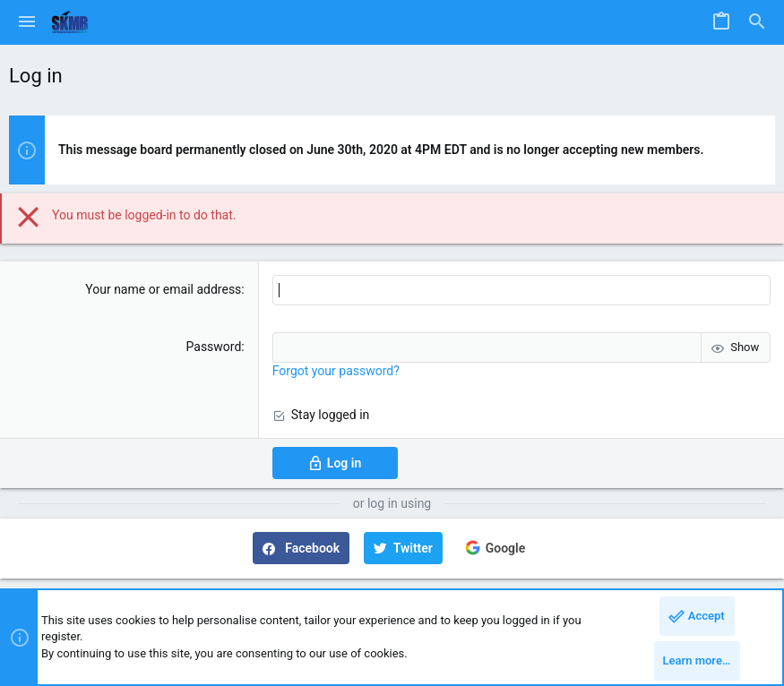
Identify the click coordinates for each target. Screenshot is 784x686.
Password (214, 347)
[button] (27, 22)
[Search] (757, 22)
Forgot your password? (336, 371)
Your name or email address (163, 289)
